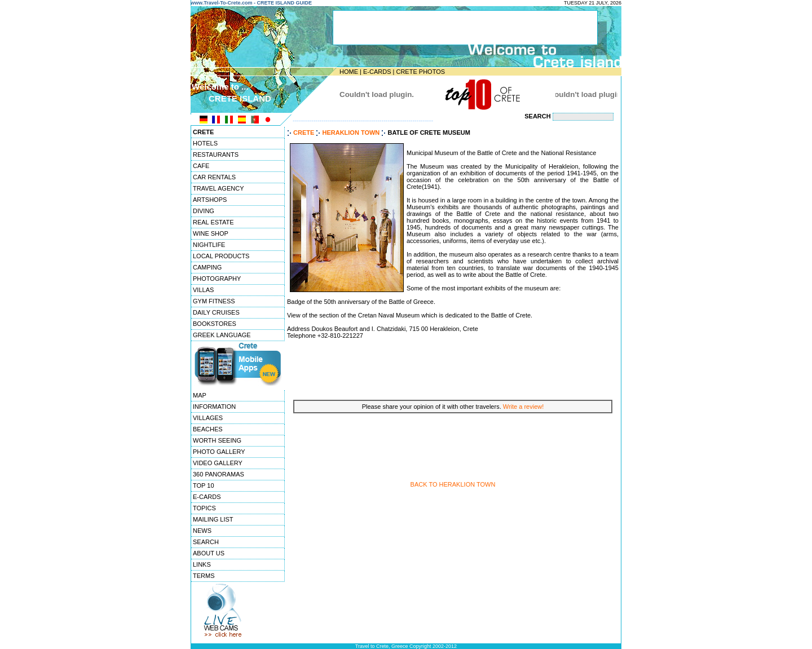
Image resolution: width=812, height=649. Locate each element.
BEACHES (208, 429)
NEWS (202, 531)
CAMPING (207, 267)
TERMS (204, 576)
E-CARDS (377, 72)
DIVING (204, 211)
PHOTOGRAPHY (217, 279)
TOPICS (204, 508)
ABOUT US (209, 553)
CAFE (201, 166)
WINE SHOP (211, 233)
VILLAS (203, 290)
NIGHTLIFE (209, 245)
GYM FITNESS (214, 301)
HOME (349, 72)
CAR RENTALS (214, 177)
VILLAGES (208, 418)
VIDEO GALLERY (218, 463)
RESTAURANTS (216, 154)
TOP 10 (204, 485)
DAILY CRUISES (216, 312)
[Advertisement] (453, 368)
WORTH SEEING (217, 440)
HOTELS (205, 143)
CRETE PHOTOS (420, 72)
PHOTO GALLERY (219, 452)
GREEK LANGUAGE (222, 335)
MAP (200, 395)
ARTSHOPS (210, 200)
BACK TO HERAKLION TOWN (453, 484)
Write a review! (524, 407)
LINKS (202, 564)
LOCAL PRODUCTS (221, 256)
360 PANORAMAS (219, 474)
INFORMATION (214, 407)
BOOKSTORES (215, 324)
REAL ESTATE (213, 222)
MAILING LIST (213, 519)
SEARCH (206, 542)
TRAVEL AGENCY (218, 188)
